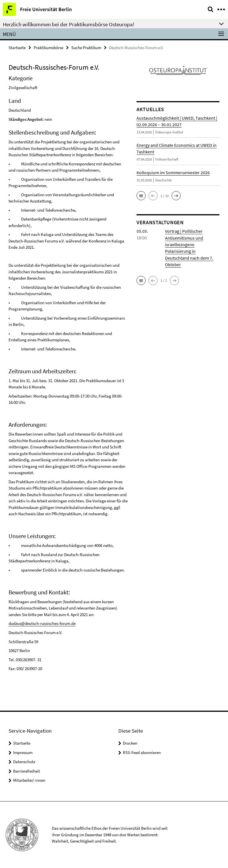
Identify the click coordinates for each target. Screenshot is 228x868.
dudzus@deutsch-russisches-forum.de (42, 623)
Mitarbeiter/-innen (29, 780)
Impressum (23, 752)
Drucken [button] (130, 743)
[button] (141, 196)
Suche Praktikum (86, 48)
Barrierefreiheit (27, 771)
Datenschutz (24, 762)
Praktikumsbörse (48, 48)
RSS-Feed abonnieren (142, 752)
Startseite (17, 48)
